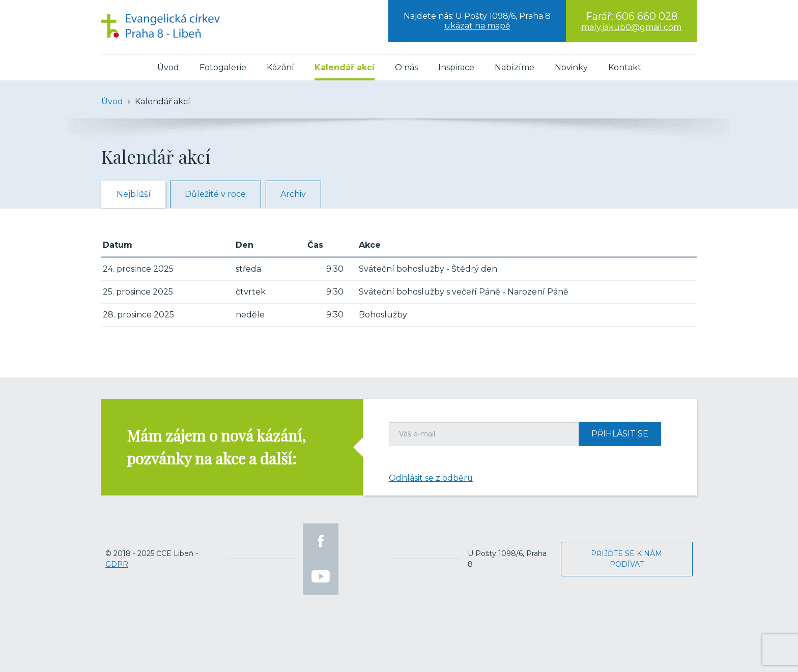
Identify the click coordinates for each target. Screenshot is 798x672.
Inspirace (456, 67)
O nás (406, 67)
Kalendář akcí (345, 67)
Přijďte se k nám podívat (626, 559)
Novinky (571, 67)
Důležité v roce (218, 195)
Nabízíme (515, 67)
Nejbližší (134, 195)
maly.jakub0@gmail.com (631, 27)
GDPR (117, 564)
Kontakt (625, 67)
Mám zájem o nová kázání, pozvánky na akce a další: (216, 447)
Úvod (168, 67)
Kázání (280, 67)
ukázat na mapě (477, 26)
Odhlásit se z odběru (431, 478)
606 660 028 (647, 16)
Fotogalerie (223, 67)
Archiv (297, 195)
